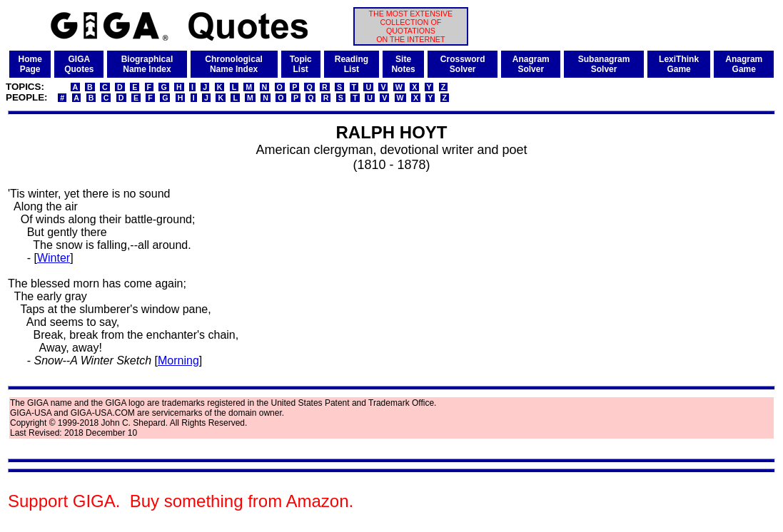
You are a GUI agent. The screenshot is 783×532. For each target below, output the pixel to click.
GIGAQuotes (79, 64)
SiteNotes (403, 64)
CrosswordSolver (463, 64)
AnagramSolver (531, 64)
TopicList (301, 64)
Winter (54, 258)
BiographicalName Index (147, 64)
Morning (178, 360)
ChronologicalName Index (234, 64)
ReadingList (352, 64)
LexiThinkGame (679, 64)
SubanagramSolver (604, 64)
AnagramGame (744, 64)
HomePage (30, 64)
